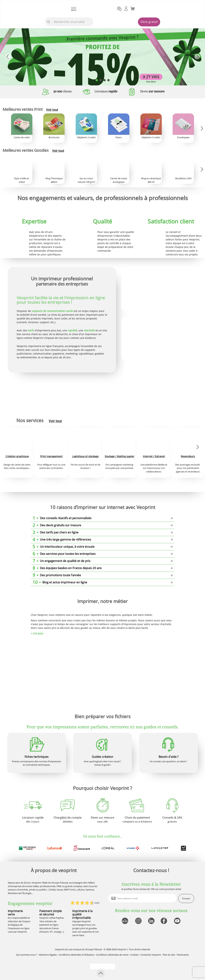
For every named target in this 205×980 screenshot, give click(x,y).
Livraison (106, 91)
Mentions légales (48, 955)
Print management (51, 456)
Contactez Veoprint (151, 955)
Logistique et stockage (85, 456)
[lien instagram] (138, 921)
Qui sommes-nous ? (27, 955)
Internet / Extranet (154, 456)
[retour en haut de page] (101, 973)
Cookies (134, 955)
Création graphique (17, 456)
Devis (152, 91)
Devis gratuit (149, 22)
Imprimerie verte (15, 913)
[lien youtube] (178, 921)
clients (63, 91)
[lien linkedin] (151, 921)
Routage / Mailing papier (120, 456)
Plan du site (169, 955)
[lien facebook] (164, 921)
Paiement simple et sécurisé (51, 913)
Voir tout (52, 110)
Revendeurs (188, 456)
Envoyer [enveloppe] (186, 898)
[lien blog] (125, 921)
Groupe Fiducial (94, 949)
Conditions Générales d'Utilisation (76, 955)
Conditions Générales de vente (112, 955)
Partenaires (183, 955)
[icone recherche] (49, 22)
